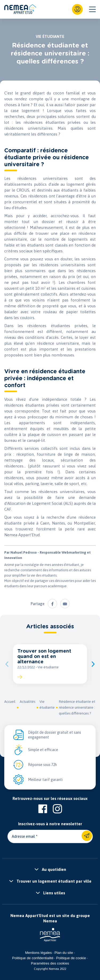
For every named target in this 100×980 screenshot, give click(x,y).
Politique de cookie (71, 958)
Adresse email (23, 836)
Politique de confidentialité (33, 958)
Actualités (27, 702)
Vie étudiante (47, 705)
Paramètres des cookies (50, 963)
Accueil (10, 702)
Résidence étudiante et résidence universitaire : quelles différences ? (77, 707)
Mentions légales (38, 953)
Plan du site (64, 953)
